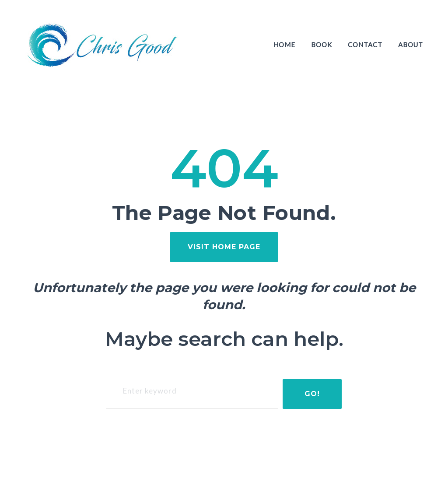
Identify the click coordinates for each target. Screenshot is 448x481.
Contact (365, 45)
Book (322, 45)
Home (284, 45)
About (411, 45)
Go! (311, 394)
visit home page (224, 247)
